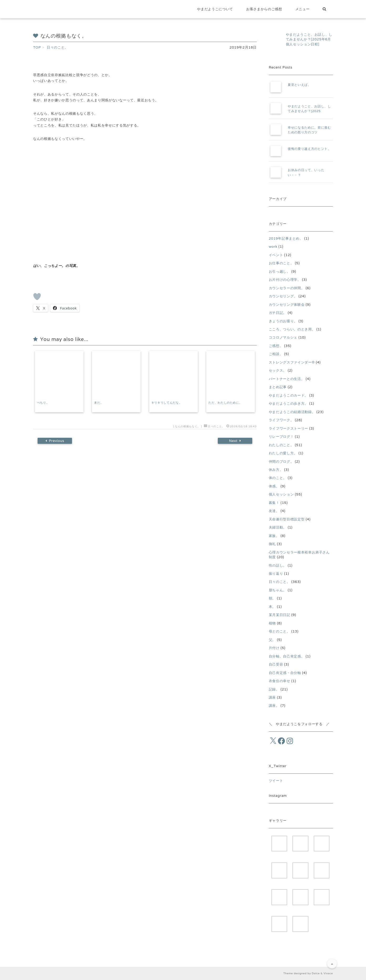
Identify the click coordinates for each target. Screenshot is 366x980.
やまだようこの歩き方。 (288, 404)
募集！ (274, 503)
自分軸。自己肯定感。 (287, 656)
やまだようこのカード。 (288, 395)
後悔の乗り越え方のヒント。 (309, 149)
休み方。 (276, 470)
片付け (274, 648)
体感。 (274, 486)
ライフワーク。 (281, 420)
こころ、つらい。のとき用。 (292, 329)
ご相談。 (276, 354)
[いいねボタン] (37, 297)
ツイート (276, 781)
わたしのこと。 (281, 445)
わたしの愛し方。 (283, 453)
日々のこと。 (216, 426)
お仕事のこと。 (281, 263)
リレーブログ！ (281, 437)
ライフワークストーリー (288, 428)
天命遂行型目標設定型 (287, 519)
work (273, 247)
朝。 (272, 598)
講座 (272, 697)
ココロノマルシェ (283, 337)
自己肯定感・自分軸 (285, 673)
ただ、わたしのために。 (225, 403)
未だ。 (99, 403)
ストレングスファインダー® (292, 362)
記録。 (274, 689)
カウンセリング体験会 (287, 305)
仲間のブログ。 (281, 462)
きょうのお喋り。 (283, 321)
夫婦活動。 (278, 527)
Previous (56, 441)
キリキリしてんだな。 (167, 403)
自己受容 (276, 664)
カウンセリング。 (283, 296)
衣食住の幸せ (280, 681)
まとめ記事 (278, 387)
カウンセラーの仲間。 (287, 288)
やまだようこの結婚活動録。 (292, 412)
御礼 (272, 544)
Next (234, 441)
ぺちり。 (43, 403)
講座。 (274, 706)
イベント (276, 255)
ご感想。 (276, 346)
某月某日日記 (280, 615)
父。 (272, 640)
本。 (272, 607)
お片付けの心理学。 (285, 280)
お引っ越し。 (280, 272)
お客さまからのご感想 (264, 9)
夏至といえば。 (299, 85)
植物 (272, 623)
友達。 (274, 511)
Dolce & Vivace (322, 973)
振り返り (276, 574)
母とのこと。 (280, 631)
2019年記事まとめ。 (286, 238)
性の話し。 (278, 565)
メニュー (303, 9)
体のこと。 (278, 478)
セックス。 (278, 370)
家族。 (274, 536)
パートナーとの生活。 (287, 379)
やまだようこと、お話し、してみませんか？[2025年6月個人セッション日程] (309, 39)
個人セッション (281, 494)
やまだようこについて (215, 9)
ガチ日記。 (278, 313)
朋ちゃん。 (278, 590)
